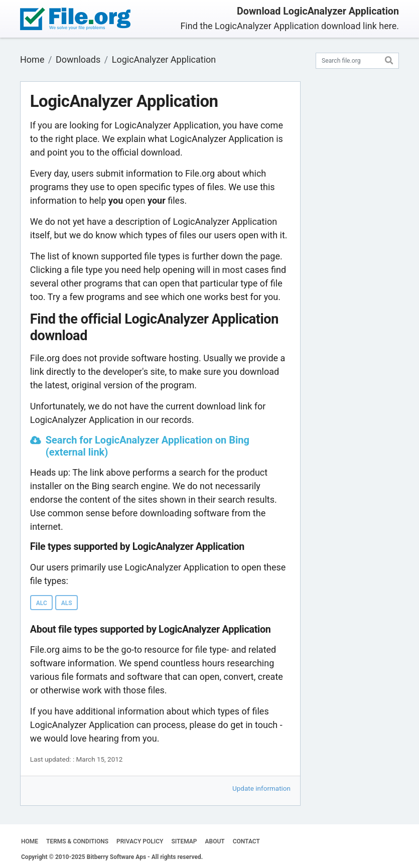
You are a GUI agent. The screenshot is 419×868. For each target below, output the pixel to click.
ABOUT (215, 841)
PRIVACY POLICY (140, 841)
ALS (67, 603)
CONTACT (246, 841)
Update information (261, 788)
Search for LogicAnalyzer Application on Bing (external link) (148, 446)
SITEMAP (184, 841)
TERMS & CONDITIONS (77, 841)
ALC (42, 603)
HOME (30, 841)
